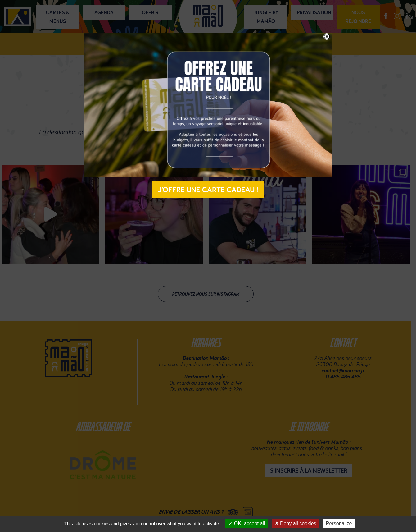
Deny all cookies (296, 523)
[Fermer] (327, 37)
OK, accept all (247, 523)
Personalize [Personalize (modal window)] (339, 523)
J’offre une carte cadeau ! (208, 190)
